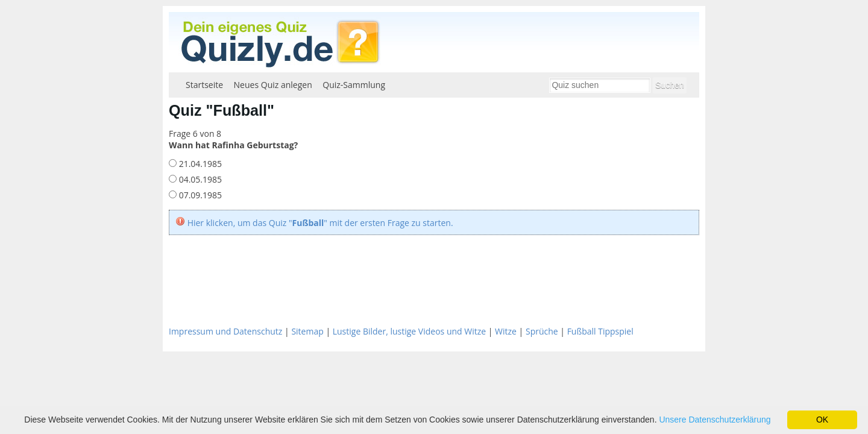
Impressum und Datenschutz (225, 331)
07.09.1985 (199, 195)
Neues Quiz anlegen (273, 85)
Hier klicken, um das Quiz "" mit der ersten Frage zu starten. (320, 223)
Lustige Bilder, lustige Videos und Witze (409, 331)
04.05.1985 (199, 179)
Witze (506, 331)
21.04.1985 (199, 164)
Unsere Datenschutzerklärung (715, 420)
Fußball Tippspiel (600, 331)
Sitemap (307, 331)
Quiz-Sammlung (354, 85)
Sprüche (542, 331)
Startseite (204, 85)
